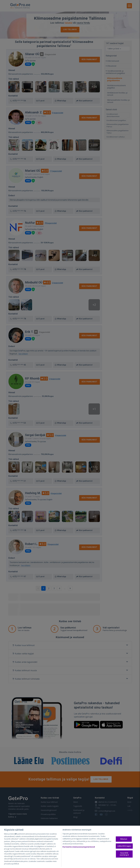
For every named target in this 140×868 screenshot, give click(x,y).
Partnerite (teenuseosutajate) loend (79, 847)
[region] (70, 847)
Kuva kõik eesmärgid (124, 854)
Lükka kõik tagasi (124, 846)
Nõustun (124, 839)
